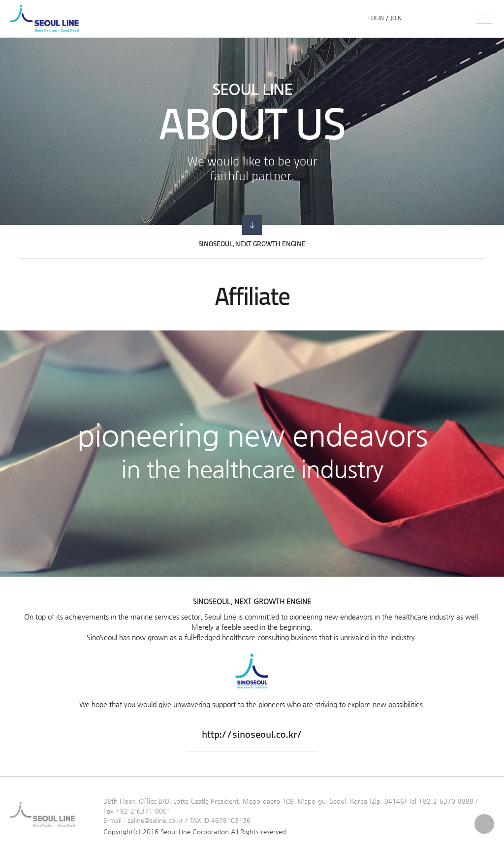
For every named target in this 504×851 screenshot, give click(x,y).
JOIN (396, 19)
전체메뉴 (484, 19)
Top (484, 824)
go (252, 225)
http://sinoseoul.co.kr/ (252, 735)
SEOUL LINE (47, 18)
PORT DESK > (440, 19)
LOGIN (376, 19)
